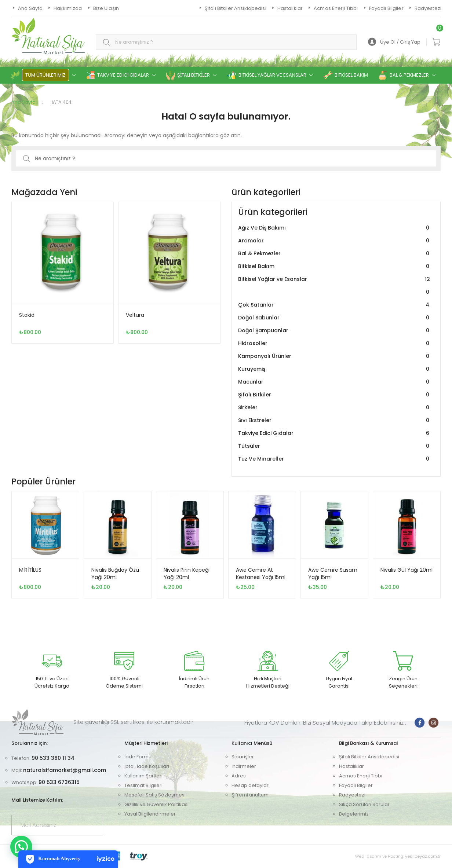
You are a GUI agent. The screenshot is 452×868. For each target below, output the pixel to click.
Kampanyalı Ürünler (335, 356)
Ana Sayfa (23, 102)
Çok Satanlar (335, 305)
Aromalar (335, 241)
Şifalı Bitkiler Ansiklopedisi (369, 757)
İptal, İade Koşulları (147, 766)
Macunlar (335, 382)
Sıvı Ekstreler (335, 420)
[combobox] (226, 42)
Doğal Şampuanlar (335, 331)
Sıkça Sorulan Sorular (364, 804)
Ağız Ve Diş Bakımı (335, 228)
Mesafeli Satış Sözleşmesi (155, 795)
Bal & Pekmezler (335, 254)
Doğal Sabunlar (335, 318)
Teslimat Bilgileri (143, 785)
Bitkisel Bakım (335, 266)
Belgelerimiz (354, 814)
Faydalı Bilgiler (356, 785)
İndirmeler (244, 766)
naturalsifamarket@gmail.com (65, 770)
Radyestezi (352, 795)
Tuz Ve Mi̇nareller (335, 459)
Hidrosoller (335, 343)
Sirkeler (335, 408)
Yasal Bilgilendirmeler (150, 814)
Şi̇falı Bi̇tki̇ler (335, 395)
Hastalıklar (351, 766)
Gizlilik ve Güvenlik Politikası (156, 804)
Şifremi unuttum (250, 795)
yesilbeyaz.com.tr (423, 856)
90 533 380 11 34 (53, 758)
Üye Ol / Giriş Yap (394, 42)
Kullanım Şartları (143, 776)
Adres (239, 776)
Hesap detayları (251, 785)
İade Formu (138, 757)
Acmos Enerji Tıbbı (361, 776)
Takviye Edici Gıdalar (335, 433)
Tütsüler (335, 446)
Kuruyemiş (335, 369)
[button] (21, 847)
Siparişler (243, 757)
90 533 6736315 (59, 782)
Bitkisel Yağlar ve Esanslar (335, 286)
